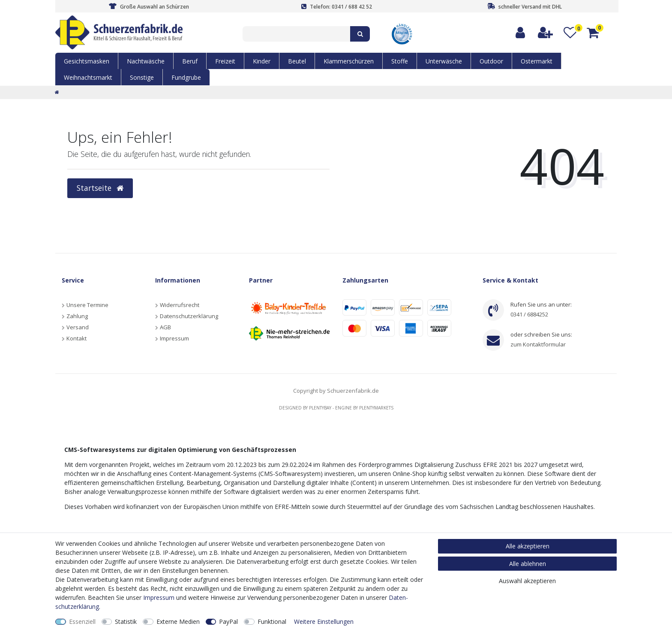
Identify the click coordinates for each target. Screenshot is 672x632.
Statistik (126, 621)
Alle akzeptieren (528, 546)
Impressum (174, 338)
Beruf (190, 61)
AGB (165, 327)
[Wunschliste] (570, 33)
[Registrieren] (546, 33)
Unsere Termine (87, 305)
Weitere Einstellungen (324, 621)
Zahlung (77, 316)
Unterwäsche (444, 61)
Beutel (297, 61)
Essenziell (82, 621)
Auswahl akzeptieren (527, 581)
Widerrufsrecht (180, 305)
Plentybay (320, 408)
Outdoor (491, 61)
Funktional (272, 621)
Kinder (262, 61)
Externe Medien (178, 621)
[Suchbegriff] (297, 34)
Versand (78, 327)
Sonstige (142, 77)
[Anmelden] (521, 33)
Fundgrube (186, 77)
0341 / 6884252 (529, 314)
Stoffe (400, 61)
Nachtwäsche (146, 61)
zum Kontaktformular (538, 344)
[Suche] (360, 34)
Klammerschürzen (349, 61)
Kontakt (76, 338)
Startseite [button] (100, 188)
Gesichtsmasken (87, 61)
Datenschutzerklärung (189, 316)
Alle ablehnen (528, 564)
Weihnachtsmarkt (88, 77)
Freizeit (225, 61)
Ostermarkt (537, 61)
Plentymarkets (376, 408)
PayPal (228, 621)
